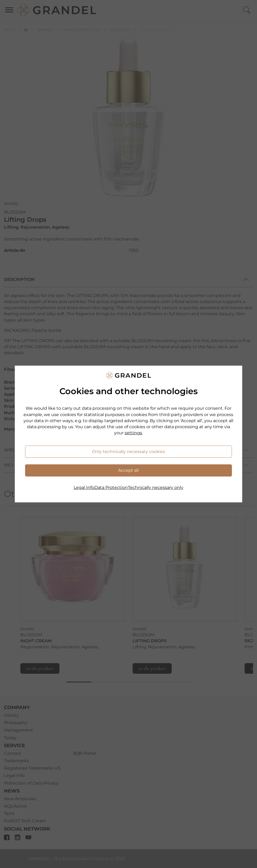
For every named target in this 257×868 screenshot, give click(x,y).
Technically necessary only (156, 487)
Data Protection (111, 487)
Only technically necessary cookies (128, 452)
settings (133, 433)
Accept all (128, 470)
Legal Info (84, 487)
